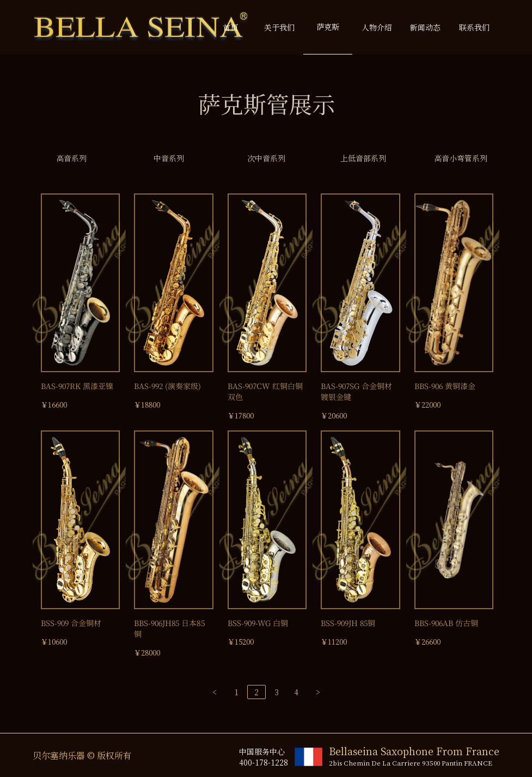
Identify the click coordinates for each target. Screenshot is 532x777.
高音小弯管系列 (461, 158)
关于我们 (279, 27)
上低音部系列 (363, 158)
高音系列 (71, 158)
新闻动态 (425, 27)
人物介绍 (377, 27)
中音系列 (169, 158)
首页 (230, 27)
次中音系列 (266, 158)
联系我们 (474, 27)
